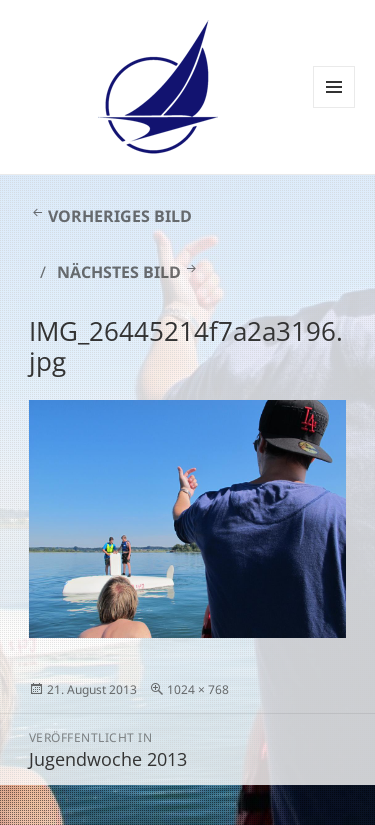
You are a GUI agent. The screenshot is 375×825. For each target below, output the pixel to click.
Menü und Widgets (334, 107)
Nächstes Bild (119, 272)
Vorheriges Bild (120, 216)
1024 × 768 (198, 689)
